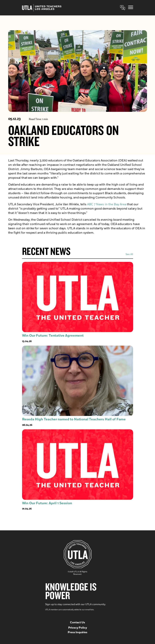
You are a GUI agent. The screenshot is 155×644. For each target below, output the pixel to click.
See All (129, 254)
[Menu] (131, 8)
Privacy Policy (78, 628)
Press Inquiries (77, 632)
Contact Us (77, 623)
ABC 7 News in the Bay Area (106, 204)
